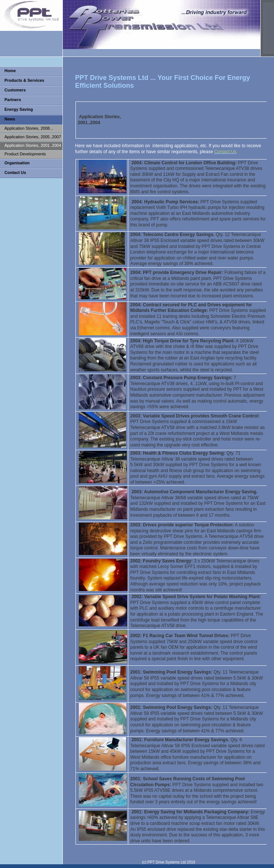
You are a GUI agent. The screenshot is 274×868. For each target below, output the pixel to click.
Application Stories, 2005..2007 (33, 137)
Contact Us (15, 172)
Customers (15, 90)
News (10, 119)
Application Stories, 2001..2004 (33, 145)
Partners (13, 100)
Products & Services (24, 80)
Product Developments (25, 154)
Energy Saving (19, 109)
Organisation (17, 163)
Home (10, 71)
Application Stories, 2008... (29, 128)
